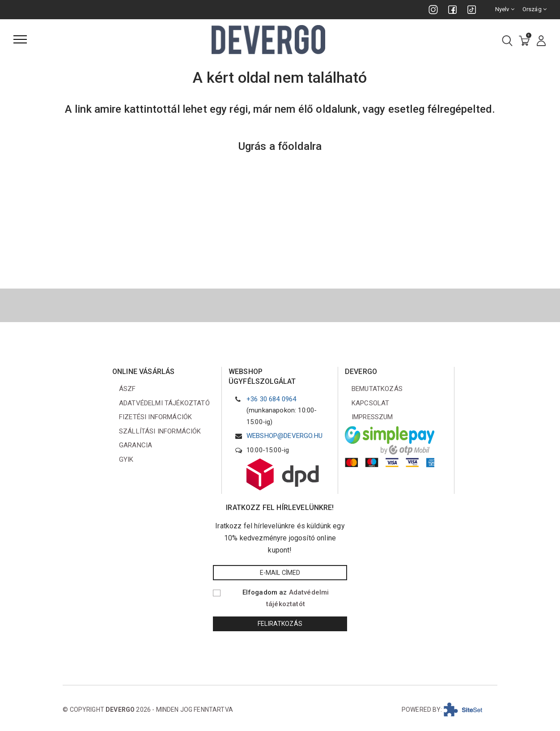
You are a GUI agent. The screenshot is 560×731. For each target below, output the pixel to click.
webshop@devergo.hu (284, 436)
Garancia (136, 445)
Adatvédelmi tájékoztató (164, 403)
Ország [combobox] (535, 9)
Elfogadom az (286, 598)
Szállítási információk (160, 431)
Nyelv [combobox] (505, 9)
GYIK (126, 459)
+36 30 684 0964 (271, 399)
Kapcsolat (370, 403)
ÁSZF (127, 389)
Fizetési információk (155, 417)
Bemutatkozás (377, 389)
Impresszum (372, 417)
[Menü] (20, 39)
